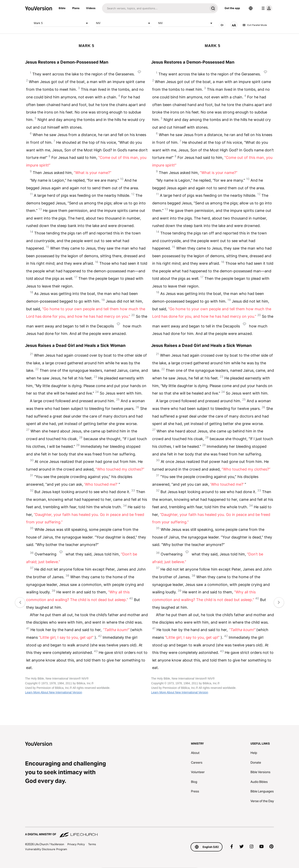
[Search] (155, 8)
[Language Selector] (251, 8)
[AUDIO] (222, 25)
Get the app (232, 8)
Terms (92, 844)
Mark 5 (62, 23)
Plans (76, 8)
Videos (91, 8)
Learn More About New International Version (54, 692)
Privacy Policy (76, 844)
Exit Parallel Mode (255, 25)
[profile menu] (266, 8)
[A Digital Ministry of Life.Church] (149, 832)
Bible (62, 8)
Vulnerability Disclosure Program (46, 849)
